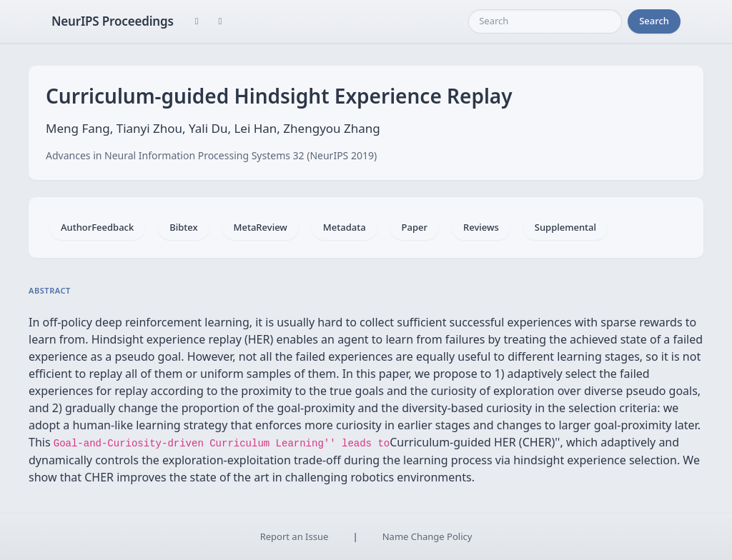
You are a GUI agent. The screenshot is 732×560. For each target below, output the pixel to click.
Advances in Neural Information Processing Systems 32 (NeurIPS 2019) (211, 155)
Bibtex (183, 227)
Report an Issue (295, 536)
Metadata (345, 227)
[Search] (545, 21)
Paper (415, 227)
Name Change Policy (427, 536)
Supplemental (565, 227)
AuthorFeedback (97, 227)
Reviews (481, 227)
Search (654, 21)
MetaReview (261, 227)
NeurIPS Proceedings (113, 21)
